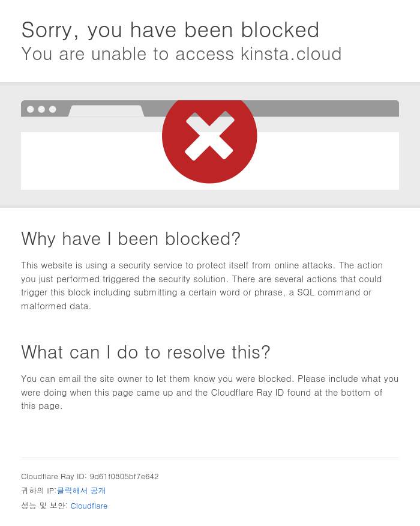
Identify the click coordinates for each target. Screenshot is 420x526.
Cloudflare (89, 505)
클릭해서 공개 (81, 490)
